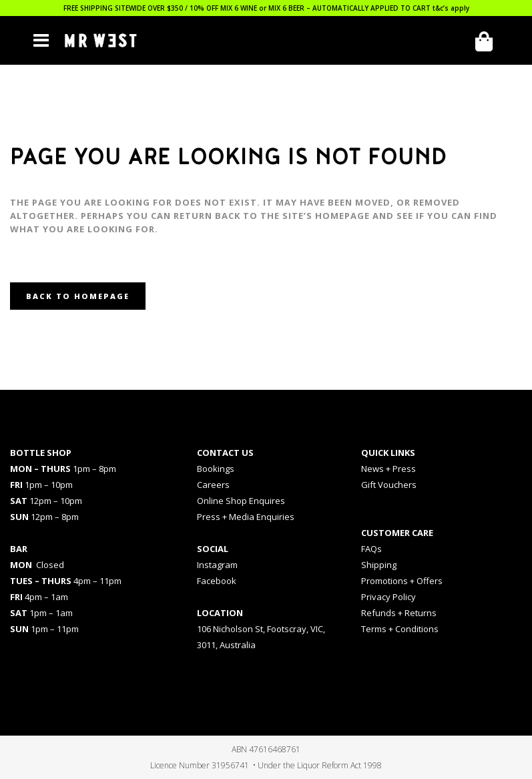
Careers (213, 485)
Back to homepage (78, 296)
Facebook (217, 581)
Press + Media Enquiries (246, 517)
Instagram (217, 565)
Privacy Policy (388, 597)
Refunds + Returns (399, 613)
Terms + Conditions (400, 629)
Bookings (216, 469)
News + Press (388, 469)
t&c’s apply (451, 8)
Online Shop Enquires (241, 501)
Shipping (379, 565)
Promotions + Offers (402, 581)
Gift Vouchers (389, 485)
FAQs (371, 549)
